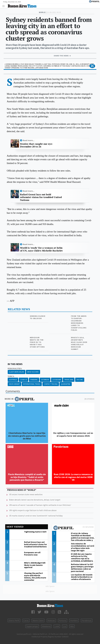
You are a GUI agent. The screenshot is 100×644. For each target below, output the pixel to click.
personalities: (15, 369)
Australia (13, 380)
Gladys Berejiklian (17, 372)
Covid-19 (24, 380)
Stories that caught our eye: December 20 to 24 (36, 145)
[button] (92, 66)
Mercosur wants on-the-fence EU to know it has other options (37, 342)
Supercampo (32, 626)
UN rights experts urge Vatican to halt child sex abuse (33, 510)
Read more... (29, 140)
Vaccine (80, 380)
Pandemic (34, 380)
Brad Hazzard (33, 372)
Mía (72, 626)
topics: (11, 376)
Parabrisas (87, 620)
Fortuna (63, 620)
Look (57, 626)
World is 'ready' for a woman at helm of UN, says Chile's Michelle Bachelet (41, 249)
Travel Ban (69, 380)
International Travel (32, 384)
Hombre (74, 620)
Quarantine (66, 384)
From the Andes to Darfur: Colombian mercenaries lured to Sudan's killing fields (79, 323)
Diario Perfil (14, 620)
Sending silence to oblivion (38, 317)
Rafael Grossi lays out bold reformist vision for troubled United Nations (41, 197)
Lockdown (57, 380)
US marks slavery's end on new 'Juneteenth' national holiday (36, 516)
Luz (65, 626)
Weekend (46, 626)
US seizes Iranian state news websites (26, 494)
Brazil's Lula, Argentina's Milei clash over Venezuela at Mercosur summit (79, 343)
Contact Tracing (51, 384)
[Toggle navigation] (4, 6)
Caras (26, 620)
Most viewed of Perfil (73, 528)
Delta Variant (14, 384)
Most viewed (15, 527)
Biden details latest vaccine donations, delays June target (35, 500)
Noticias (51, 620)
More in (19, 399)
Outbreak (45, 380)
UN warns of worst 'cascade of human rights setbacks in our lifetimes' (40, 505)
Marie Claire (38, 620)
